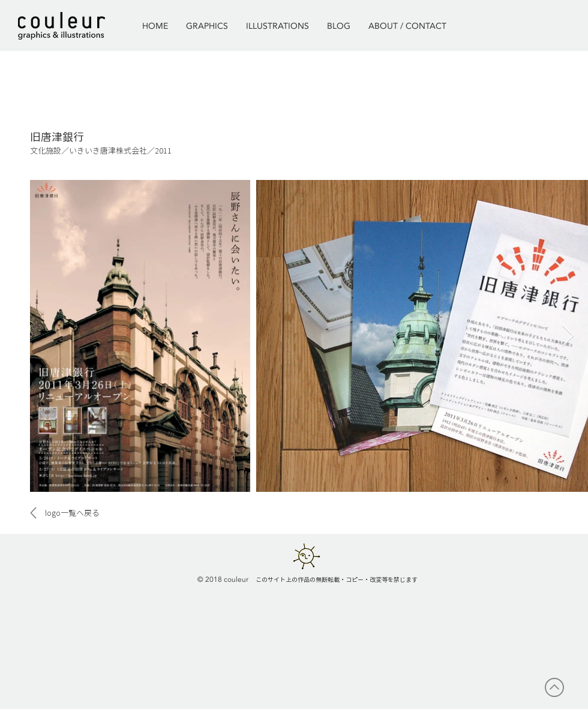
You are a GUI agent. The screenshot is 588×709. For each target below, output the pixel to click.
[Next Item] (568, 336)
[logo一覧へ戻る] (72, 513)
